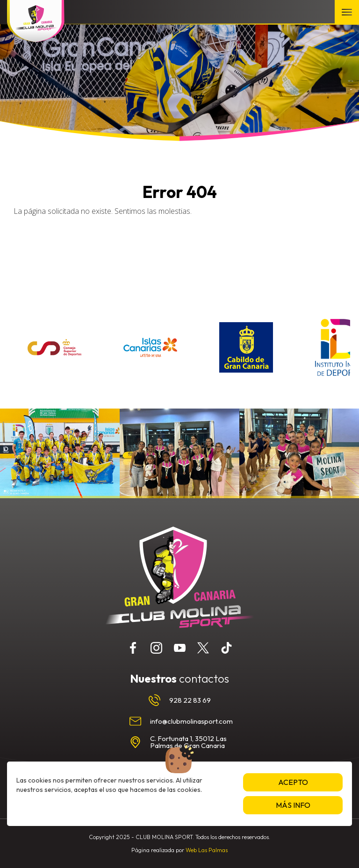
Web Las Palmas (207, 850)
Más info (293, 805)
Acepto (293, 782)
